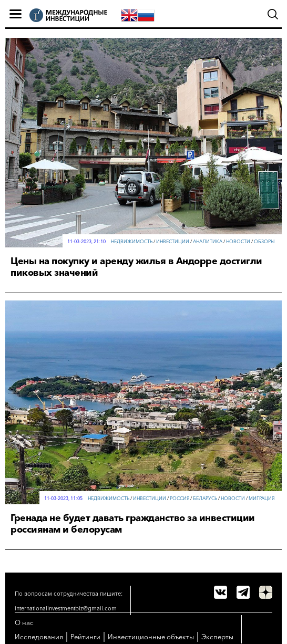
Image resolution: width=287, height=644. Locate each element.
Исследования (39, 637)
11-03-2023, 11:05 (63, 498)
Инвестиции (173, 241)
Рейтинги (85, 637)
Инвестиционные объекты (151, 637)
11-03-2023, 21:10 (86, 241)
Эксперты (217, 637)
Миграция (262, 498)
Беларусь (205, 498)
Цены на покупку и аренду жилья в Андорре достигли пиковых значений (136, 267)
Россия (180, 498)
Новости (238, 241)
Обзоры (264, 241)
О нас (24, 622)
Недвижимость (132, 241)
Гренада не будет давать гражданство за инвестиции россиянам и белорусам (133, 524)
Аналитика (208, 241)
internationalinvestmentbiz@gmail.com (66, 608)
